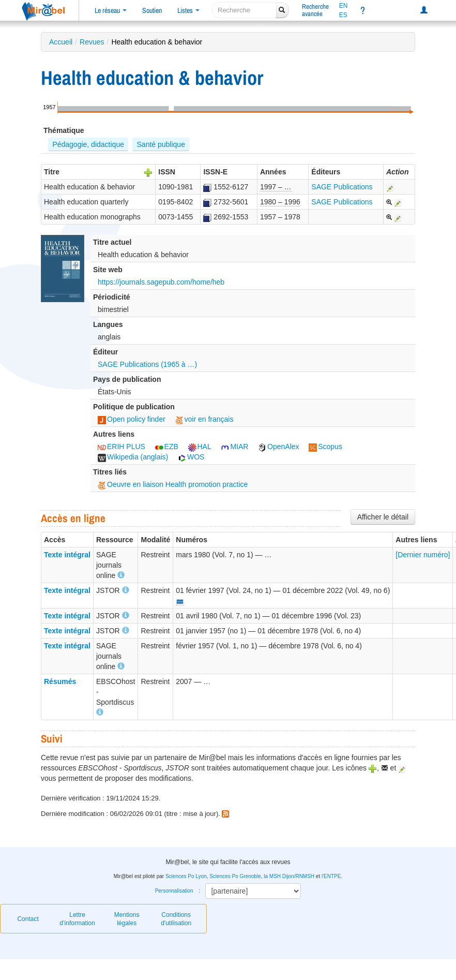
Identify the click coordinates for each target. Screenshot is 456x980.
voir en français (204, 419)
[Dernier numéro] (423, 555)
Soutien (152, 10)
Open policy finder (132, 419)
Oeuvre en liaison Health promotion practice (173, 484)
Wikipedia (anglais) (133, 457)
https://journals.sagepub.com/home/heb (161, 282)
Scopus (325, 447)
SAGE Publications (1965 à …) (147, 364)
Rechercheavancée (315, 10)
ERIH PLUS (121, 447)
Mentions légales (127, 919)
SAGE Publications (342, 187)
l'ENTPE (331, 876)
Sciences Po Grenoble (235, 876)
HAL (200, 447)
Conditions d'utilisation (176, 919)
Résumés (60, 681)
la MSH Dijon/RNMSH (289, 876)
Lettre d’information (77, 919)
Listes (188, 10)
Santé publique (161, 144)
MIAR (234, 447)
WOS (191, 457)
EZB (167, 447)
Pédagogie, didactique (88, 144)
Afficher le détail (383, 517)
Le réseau (111, 10)
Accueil (61, 42)
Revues (92, 42)
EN (344, 6)
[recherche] (244, 10)
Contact (28, 919)
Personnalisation (174, 891)
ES (343, 15)
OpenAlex (278, 447)
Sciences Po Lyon (186, 876)
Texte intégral (67, 555)
